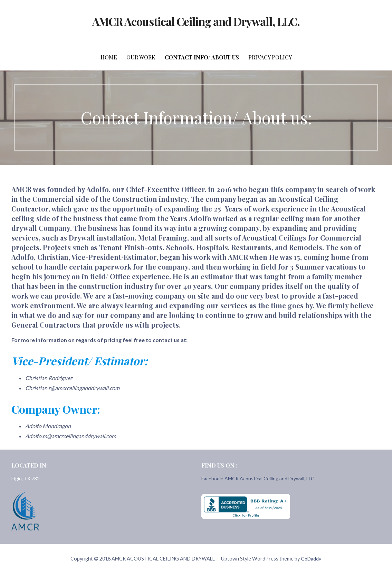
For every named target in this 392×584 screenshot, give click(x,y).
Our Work (141, 57)
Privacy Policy (270, 57)
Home (109, 57)
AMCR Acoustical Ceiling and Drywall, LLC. (196, 21)
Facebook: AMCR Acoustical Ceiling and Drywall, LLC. (258, 478)
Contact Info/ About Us (202, 57)
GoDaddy (311, 559)
